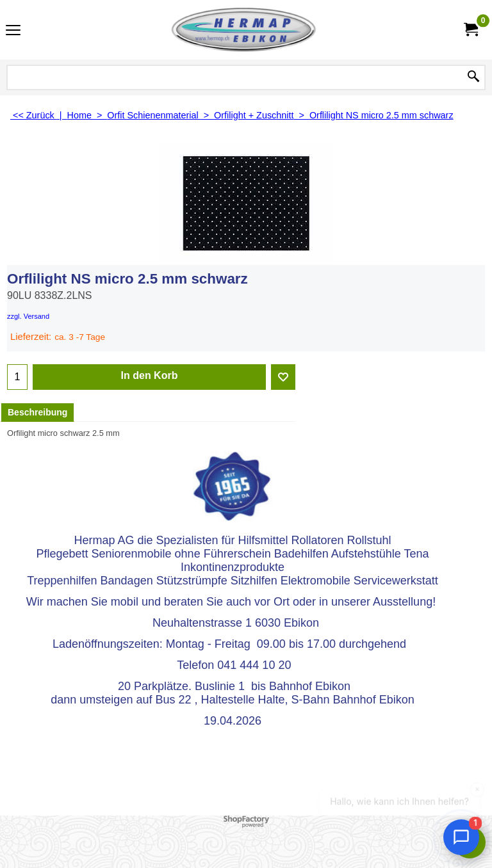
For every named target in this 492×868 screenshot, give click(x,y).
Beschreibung (37, 412)
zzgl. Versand (28, 316)
